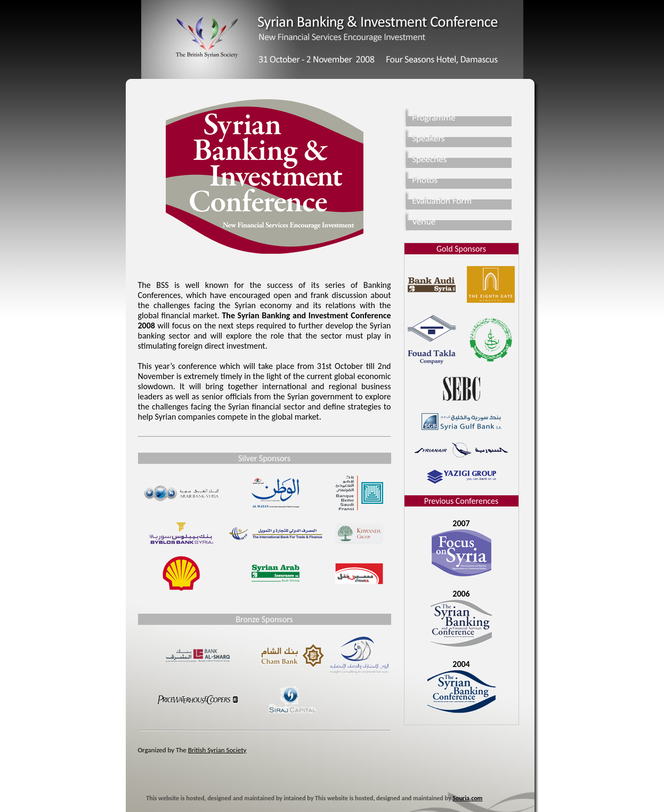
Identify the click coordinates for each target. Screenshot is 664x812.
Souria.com (467, 798)
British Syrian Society (217, 750)
